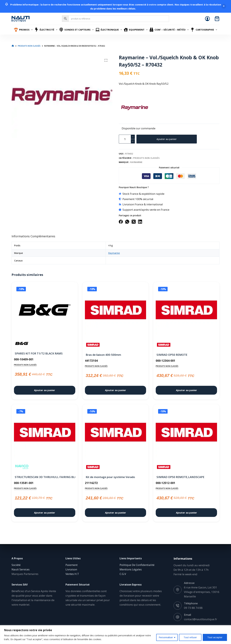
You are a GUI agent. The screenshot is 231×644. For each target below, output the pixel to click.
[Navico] (22, 467)
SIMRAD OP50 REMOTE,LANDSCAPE (180, 477)
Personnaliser (166, 637)
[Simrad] (93, 345)
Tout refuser (190, 637)
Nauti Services (21, 569)
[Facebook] (121, 222)
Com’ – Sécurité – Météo (170, 30)
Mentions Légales (131, 569)
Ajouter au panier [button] (45, 390)
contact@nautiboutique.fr (200, 619)
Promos (24, 30)
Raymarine (136, 162)
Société (16, 565)
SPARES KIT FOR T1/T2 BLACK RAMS (39, 353)
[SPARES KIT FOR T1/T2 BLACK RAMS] (45, 310)
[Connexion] (207, 19)
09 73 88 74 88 (193, 608)
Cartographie (204, 30)
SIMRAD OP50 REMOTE (172, 355)
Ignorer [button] (224, 6)
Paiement (72, 565)
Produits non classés (146, 158)
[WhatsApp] (127, 222)
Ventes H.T (72, 574)
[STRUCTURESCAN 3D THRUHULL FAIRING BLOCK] (45, 433)
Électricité (46, 30)
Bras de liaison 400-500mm (103, 355)
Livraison (71, 569)
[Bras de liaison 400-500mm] (116, 311)
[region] (115, 635)
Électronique (109, 30)
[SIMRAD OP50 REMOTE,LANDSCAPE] (186, 433)
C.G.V (123, 574)
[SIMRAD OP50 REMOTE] (186, 311)
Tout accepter (215, 637)
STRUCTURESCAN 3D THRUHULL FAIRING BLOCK (45, 477)
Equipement (136, 30)
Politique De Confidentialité (137, 565)
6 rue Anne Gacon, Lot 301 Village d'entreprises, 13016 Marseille (202, 592)
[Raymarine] (124, 108)
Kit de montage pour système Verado (110, 477)
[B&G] (22, 343)
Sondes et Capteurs (77, 30)
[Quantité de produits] (127, 139)
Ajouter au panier (167, 139)
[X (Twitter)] (134, 222)
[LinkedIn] (140, 222)
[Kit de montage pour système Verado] (116, 433)
